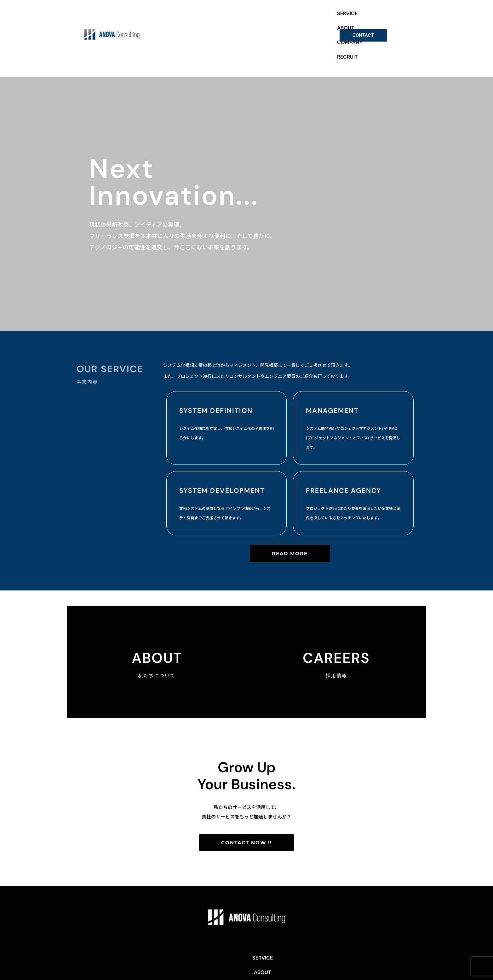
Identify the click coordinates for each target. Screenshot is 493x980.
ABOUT (260, 25)
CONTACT (301, 938)
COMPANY (289, 25)
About (157, 638)
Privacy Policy (247, 952)
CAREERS (336, 638)
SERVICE (234, 25)
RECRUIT (319, 25)
